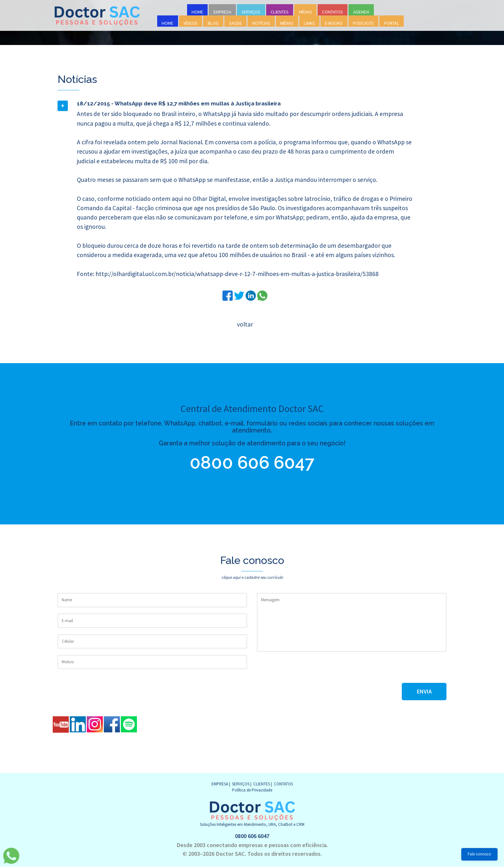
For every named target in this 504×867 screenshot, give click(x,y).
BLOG (213, 23)
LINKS (309, 23)
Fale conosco (479, 854)
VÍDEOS (191, 23)
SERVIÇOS (251, 12)
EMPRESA (222, 12)
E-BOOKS (334, 23)
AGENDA (361, 12)
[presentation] (306, 671)
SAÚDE (235, 23)
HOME (197, 12)
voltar (245, 324)
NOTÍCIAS (261, 23)
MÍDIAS (306, 12)
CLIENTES (280, 12)
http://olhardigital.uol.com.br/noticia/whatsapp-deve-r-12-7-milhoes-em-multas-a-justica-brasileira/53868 (237, 274)
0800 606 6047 (252, 463)
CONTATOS (333, 12)
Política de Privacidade (252, 790)
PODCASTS (363, 23)
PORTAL (392, 23)
